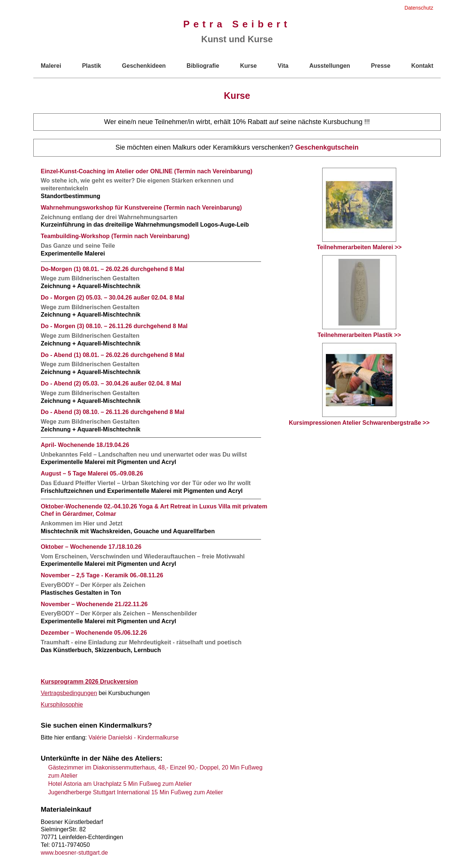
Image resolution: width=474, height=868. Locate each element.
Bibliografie (203, 66)
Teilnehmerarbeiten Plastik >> (359, 297)
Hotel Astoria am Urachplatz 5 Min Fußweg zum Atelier (120, 784)
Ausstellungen (330, 66)
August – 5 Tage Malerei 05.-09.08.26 (92, 473)
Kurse (248, 66)
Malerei (51, 66)
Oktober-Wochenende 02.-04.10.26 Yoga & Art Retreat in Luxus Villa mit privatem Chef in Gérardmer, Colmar (154, 510)
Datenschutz (419, 8)
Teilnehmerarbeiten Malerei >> (359, 209)
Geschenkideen (144, 66)
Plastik (91, 66)
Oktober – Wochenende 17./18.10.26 (91, 547)
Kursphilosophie (62, 705)
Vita (283, 66)
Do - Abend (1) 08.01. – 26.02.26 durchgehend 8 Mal (113, 355)
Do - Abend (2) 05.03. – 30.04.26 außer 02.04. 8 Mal (111, 383)
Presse (381, 66)
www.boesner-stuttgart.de (74, 853)
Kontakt (422, 66)
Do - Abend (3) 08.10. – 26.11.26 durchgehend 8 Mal (113, 412)
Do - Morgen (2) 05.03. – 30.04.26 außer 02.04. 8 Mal (113, 298)
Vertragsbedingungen (69, 693)
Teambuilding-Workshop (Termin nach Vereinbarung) (115, 236)
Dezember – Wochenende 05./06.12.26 (94, 633)
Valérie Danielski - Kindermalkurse (133, 737)
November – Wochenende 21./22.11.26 (94, 604)
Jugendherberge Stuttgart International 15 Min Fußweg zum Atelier (136, 792)
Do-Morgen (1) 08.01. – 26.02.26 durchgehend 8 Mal (113, 269)
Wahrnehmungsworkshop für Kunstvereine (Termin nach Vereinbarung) (141, 208)
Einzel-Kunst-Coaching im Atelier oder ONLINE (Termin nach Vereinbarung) (147, 171)
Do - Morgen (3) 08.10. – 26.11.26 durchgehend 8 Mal (114, 326)
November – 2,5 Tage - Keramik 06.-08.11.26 (102, 575)
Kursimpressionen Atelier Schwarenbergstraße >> (359, 384)
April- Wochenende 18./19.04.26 (85, 445)
